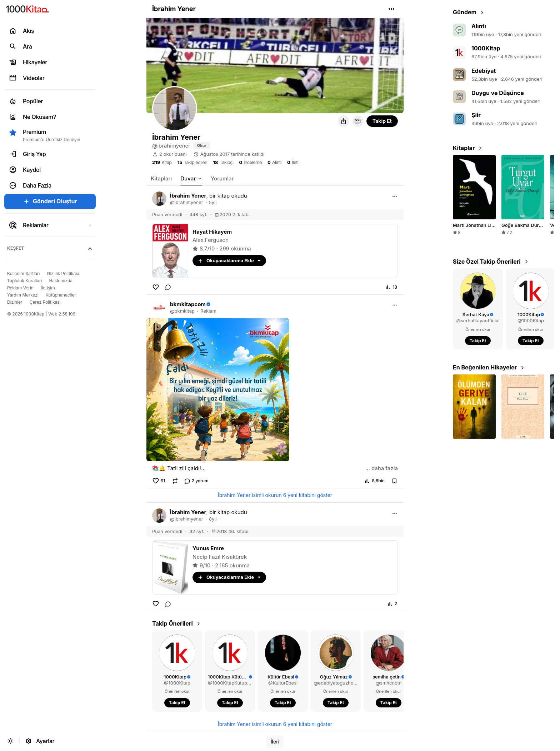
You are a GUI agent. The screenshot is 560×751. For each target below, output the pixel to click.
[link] (202, 146)
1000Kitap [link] (486, 48)
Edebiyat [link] (484, 71)
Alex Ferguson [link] (211, 240)
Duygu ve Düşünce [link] (498, 93)
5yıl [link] (213, 202)
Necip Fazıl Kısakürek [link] (220, 557)
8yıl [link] (213, 519)
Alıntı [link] (479, 26)
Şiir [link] (476, 115)
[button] (391, 9)
